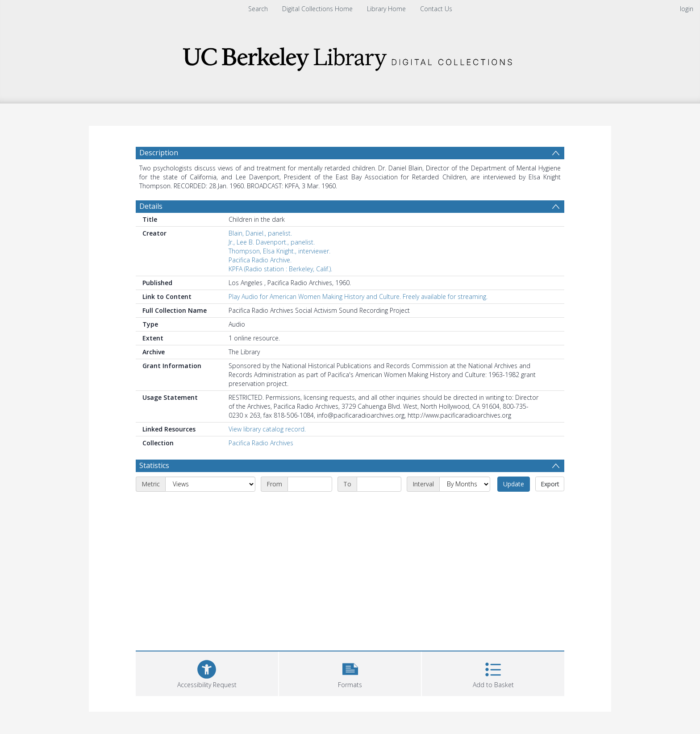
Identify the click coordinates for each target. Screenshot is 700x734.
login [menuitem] (687, 9)
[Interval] (465, 484)
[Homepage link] (350, 56)
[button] (350, 673)
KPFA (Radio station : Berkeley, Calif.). (280, 269)
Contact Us (436, 9)
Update (514, 484)
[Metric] (210, 484)
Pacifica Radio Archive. (260, 260)
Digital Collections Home (317, 9)
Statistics (154, 465)
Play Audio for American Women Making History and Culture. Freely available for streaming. (358, 297)
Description (159, 153)
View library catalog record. (267, 429)
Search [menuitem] (258, 9)
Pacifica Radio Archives (261, 443)
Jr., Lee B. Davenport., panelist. (272, 242)
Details (151, 206)
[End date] (379, 484)
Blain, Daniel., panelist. (260, 233)
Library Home (386, 9)
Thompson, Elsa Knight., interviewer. (279, 251)
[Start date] (310, 484)
